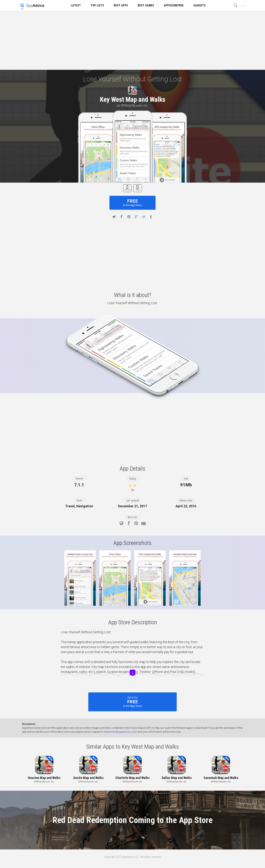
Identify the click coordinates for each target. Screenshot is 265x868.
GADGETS (199, 5)
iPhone (127, 190)
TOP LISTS (97, 5)
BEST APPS (121, 5)
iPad (138, 190)
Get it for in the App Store (132, 702)
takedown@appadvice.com (121, 732)
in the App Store (132, 203)
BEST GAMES (146, 5)
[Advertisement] (132, 40)
